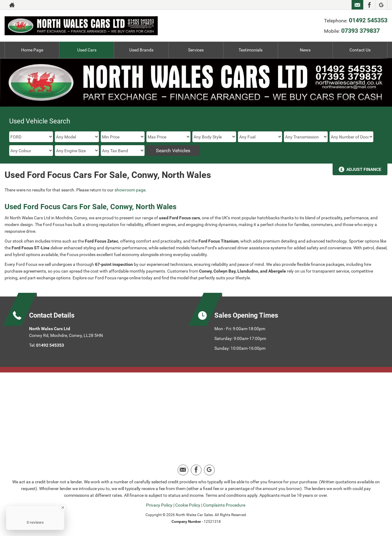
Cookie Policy (188, 505)
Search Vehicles (173, 151)
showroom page (130, 190)
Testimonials (251, 50)
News (305, 50)
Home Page (32, 50)
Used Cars (87, 50)
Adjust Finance (364, 169)
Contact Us (360, 50)
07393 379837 (360, 31)
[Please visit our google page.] (381, 5)
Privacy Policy (159, 505)
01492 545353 (368, 20)
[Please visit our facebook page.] (369, 5)
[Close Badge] (63, 508)
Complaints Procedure (224, 505)
